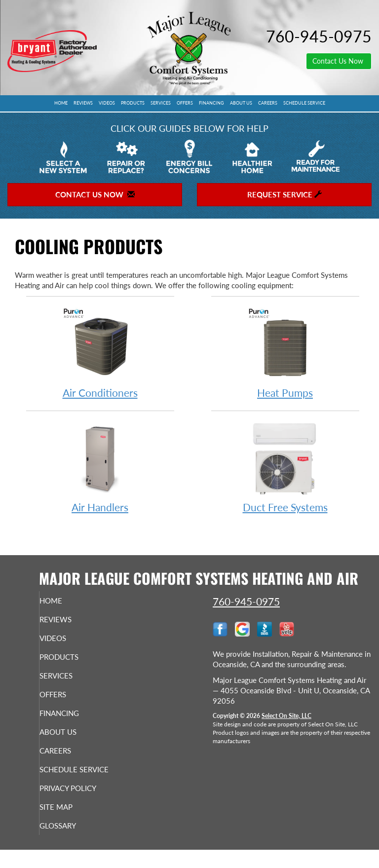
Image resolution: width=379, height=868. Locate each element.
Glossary (73, 843)
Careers (268, 103)
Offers (185, 103)
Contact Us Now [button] (339, 61)
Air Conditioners (100, 353)
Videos (107, 103)
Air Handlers (100, 467)
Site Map (71, 825)
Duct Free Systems (285, 467)
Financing (211, 103)
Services (161, 103)
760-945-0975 (246, 601)
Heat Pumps (285, 353)
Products (133, 103)
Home (61, 103)
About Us (241, 103)
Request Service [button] (284, 194)
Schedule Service (304, 103)
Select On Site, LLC (286, 716)
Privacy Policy (69, 801)
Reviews (83, 103)
